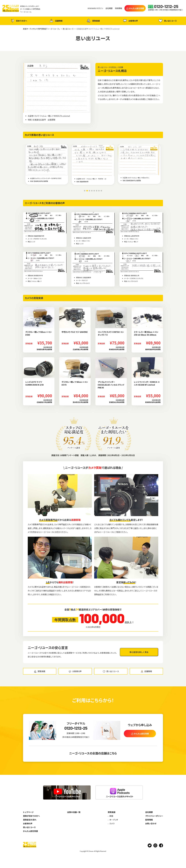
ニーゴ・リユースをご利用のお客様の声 (45, 203)
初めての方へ (19, 21)
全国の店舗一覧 (74, 812)
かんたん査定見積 (30, 831)
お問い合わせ (151, 823)
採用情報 (149, 820)
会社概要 (149, 812)
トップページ (28, 812)
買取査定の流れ (30, 820)
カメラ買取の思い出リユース (39, 135)
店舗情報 (56, 21)
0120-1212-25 (76, 728)
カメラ (112, 823)
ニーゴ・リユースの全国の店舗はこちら (93, 753)
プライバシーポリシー (154, 816)
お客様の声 (130, 21)
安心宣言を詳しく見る (139, 652)
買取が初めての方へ (31, 816)
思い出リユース (167, 21)
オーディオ (114, 820)
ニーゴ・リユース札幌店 (112, 71)
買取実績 (93, 21)
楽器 (111, 816)
